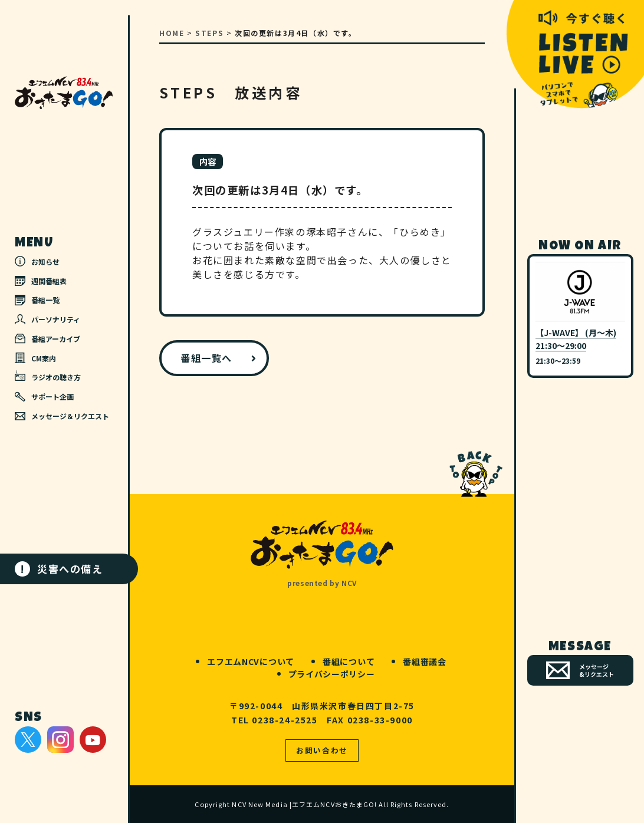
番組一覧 (37, 300)
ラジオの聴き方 (48, 376)
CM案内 (35, 358)
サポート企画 (44, 397)
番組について (349, 661)
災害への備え (59, 569)
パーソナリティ (47, 319)
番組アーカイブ (47, 339)
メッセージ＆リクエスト (62, 416)
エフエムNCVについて (251, 661)
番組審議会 (425, 661)
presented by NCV (322, 583)
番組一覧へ (206, 358)
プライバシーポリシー (332, 674)
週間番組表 (41, 281)
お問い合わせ (322, 750)
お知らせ (37, 261)
